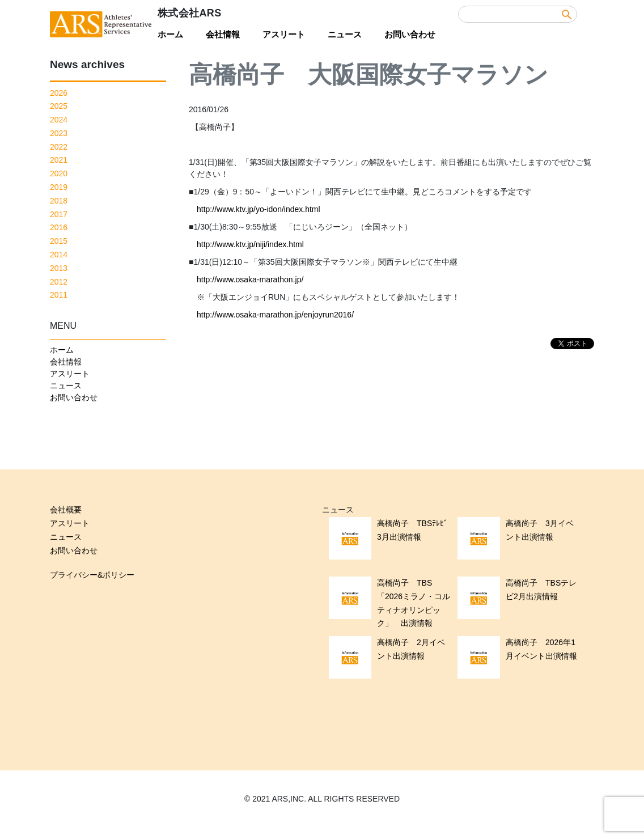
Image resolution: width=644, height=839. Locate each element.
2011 (59, 295)
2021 (59, 160)
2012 (59, 282)
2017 (59, 214)
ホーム (170, 34)
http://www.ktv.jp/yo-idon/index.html (259, 209)
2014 (59, 255)
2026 (59, 93)
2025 (59, 106)
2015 (59, 241)
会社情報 (223, 34)
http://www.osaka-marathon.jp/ (250, 279)
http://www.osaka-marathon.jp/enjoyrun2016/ (275, 315)
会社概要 (66, 510)
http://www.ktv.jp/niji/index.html (250, 244)
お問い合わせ (410, 34)
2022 (59, 147)
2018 (59, 201)
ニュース (345, 34)
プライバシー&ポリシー (92, 575)
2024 (59, 120)
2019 (59, 187)
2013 (59, 268)
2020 (59, 173)
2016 (59, 227)
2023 (59, 133)
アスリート (284, 34)
